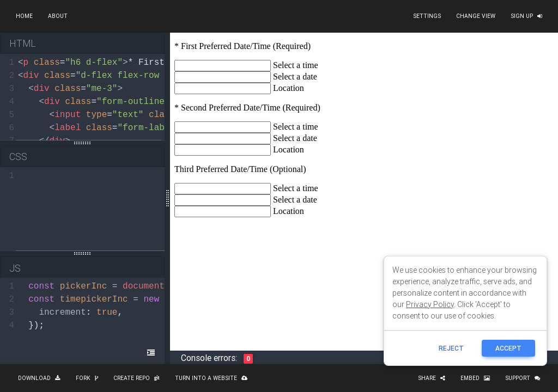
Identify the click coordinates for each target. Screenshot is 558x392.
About (58, 16)
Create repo (137, 378)
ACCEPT (508, 348)
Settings (427, 16)
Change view (476, 16)
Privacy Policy (430, 304)
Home (24, 16)
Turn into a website (211, 378)
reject (451, 348)
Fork (87, 378)
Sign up (526, 16)
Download (39, 378)
